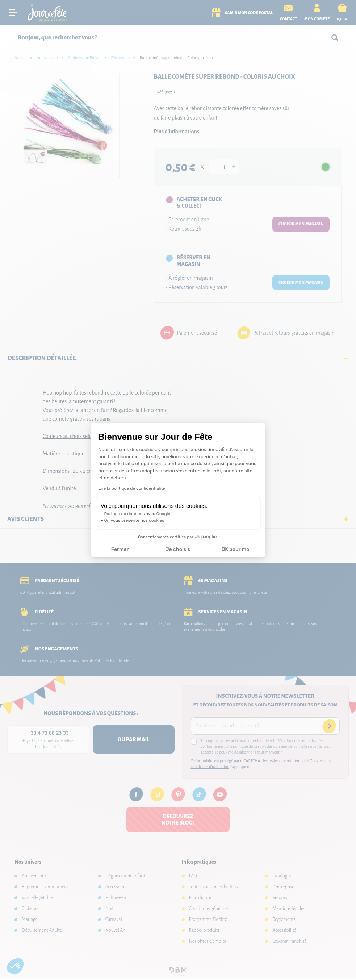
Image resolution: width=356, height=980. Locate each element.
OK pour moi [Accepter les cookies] (236, 549)
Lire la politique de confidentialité (132, 488)
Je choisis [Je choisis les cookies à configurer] (178, 549)
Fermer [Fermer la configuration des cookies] (120, 549)
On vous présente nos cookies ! (135, 520)
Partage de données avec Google (137, 514)
